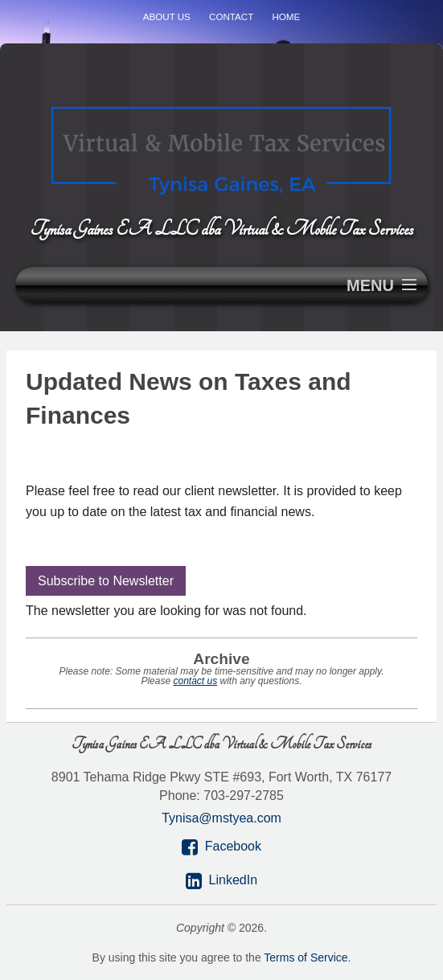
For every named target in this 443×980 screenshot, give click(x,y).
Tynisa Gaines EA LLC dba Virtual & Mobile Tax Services (222, 229)
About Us (167, 16)
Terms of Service (306, 957)
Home (286, 16)
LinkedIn (234, 880)
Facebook (233, 846)
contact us (195, 681)
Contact (231, 16)
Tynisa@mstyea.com (221, 818)
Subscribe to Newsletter (106, 581)
